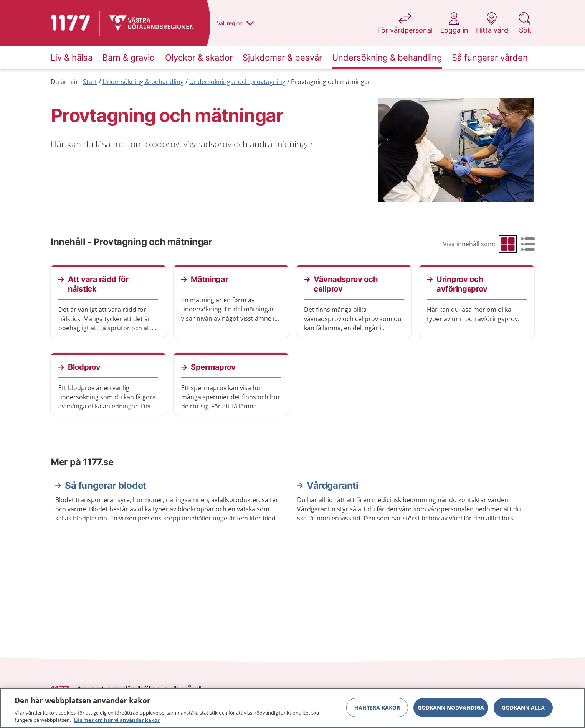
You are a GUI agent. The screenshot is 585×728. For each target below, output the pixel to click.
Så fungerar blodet (106, 485)
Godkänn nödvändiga (451, 707)
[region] (292, 708)
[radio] (508, 244)
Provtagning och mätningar (331, 82)
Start (90, 82)
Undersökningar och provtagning (237, 82)
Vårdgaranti (333, 485)
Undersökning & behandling (143, 82)
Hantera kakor (377, 707)
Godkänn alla (523, 707)
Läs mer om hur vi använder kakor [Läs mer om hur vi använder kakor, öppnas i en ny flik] (117, 720)
